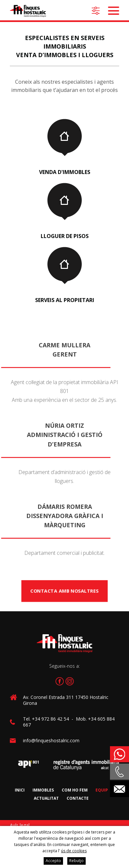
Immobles (43, 790)
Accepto (53, 861)
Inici (20, 790)
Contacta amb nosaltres (64, 591)
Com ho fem (75, 790)
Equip (102, 790)
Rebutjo (76, 861)
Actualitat (46, 798)
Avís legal (20, 825)
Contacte (78, 798)
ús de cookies (74, 851)
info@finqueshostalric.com (51, 740)
